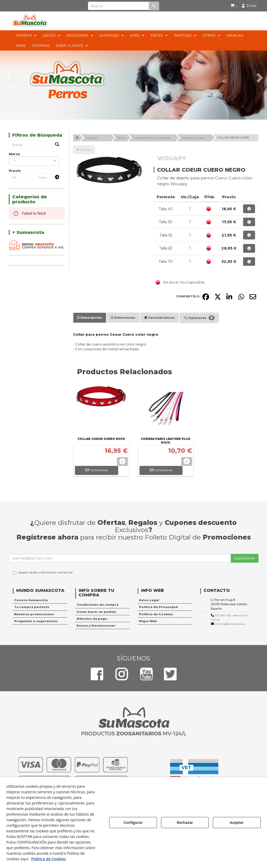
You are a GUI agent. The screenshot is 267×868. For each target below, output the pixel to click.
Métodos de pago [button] (92, 619)
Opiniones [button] (199, 318)
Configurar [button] (133, 822)
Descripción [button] (90, 318)
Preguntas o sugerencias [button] (36, 621)
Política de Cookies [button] (156, 614)
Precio (15, 171)
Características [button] (160, 318)
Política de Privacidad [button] (158, 607)
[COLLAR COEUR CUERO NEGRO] (109, 170)
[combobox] (34, 161)
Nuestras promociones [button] (34, 614)
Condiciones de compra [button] (98, 605)
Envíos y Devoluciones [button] (96, 626)
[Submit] (56, 177)
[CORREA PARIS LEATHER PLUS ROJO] (166, 409)
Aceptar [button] (237, 822)
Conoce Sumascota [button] (31, 600)
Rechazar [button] (185, 822)
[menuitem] (232, 6)
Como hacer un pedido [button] (96, 612)
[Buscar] (154, 6)
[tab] (90, 318)
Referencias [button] (123, 318)
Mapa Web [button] (148, 621)
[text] (118, 6)
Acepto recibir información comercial (43, 573)
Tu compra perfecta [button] (32, 607)
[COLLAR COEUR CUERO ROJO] (101, 409)
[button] (233, 6)
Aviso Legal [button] (149, 600)
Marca (14, 154)
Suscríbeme (245, 558)
